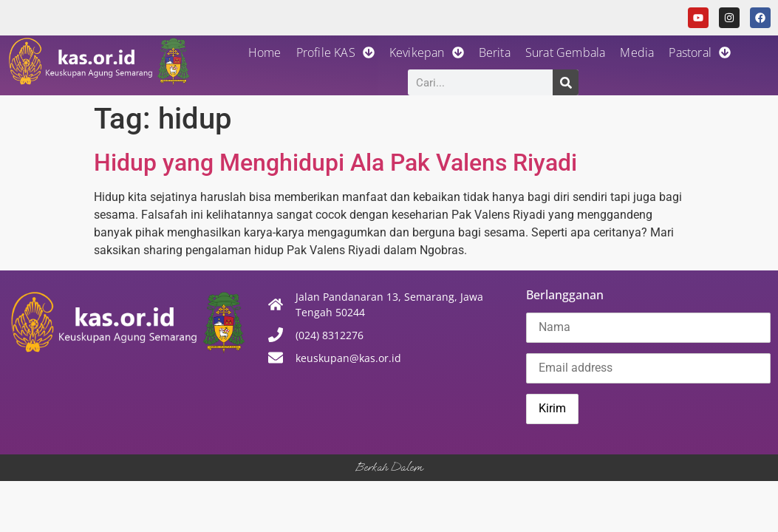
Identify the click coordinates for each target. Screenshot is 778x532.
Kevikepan (427, 52)
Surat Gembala (566, 52)
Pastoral (700, 52)
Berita (495, 52)
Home (265, 52)
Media (637, 52)
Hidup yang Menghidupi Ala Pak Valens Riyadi (335, 163)
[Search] (566, 82)
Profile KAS (335, 52)
